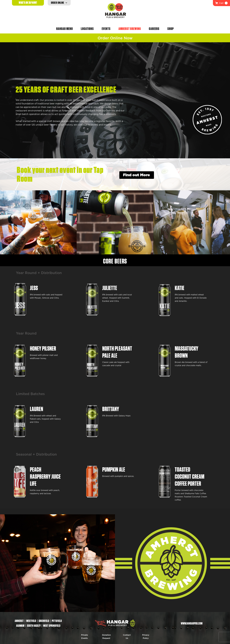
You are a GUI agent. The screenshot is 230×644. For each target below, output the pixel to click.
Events (106, 29)
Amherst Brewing (130, 29)
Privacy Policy (146, 637)
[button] (221, 3)
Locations (87, 29)
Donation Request (106, 637)
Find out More (136, 175)
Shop (171, 29)
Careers (154, 29)
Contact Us (127, 637)
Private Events (84, 637)
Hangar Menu (65, 29)
